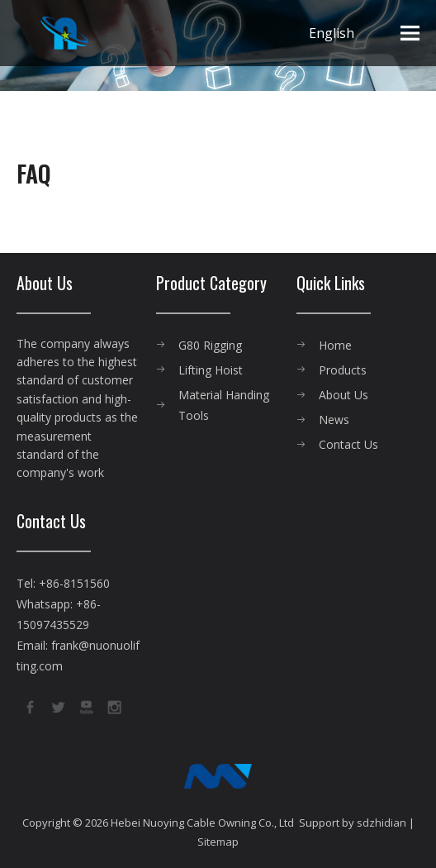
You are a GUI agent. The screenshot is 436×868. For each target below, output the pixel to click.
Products (343, 370)
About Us (344, 395)
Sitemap (218, 842)
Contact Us (348, 444)
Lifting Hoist (211, 370)
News (334, 420)
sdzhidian (381, 823)
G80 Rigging (210, 345)
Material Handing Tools (224, 405)
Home (335, 345)
